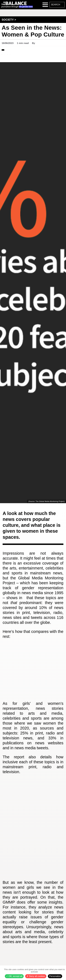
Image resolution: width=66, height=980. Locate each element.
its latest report (40, 601)
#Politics (41, 54)
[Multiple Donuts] (33, 835)
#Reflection (10, 57)
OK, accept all (14, 976)
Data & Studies (13, 49)
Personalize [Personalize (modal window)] (55, 976)
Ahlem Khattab (44, 43)
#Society (26, 57)
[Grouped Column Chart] (33, 678)
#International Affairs (17, 54)
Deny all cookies (36, 976)
